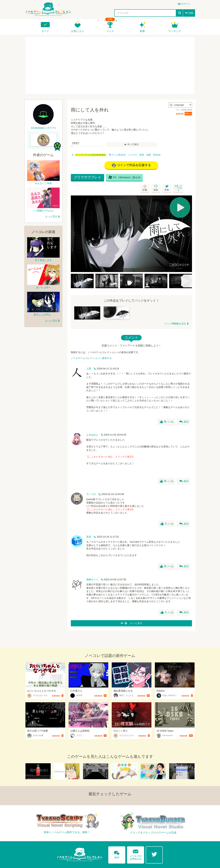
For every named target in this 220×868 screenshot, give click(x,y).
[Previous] (75, 224)
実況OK (157, 155)
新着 (142, 31)
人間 (89, 359)
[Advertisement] (110, 65)
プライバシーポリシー (182, 863)
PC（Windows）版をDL (124, 178)
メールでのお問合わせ (136, 844)
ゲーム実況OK (118, 155)
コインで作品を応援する (131, 165)
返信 (184, 412)
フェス (110, 31)
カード (45, 31)
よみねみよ (92, 425)
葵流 (89, 527)
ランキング (175, 31)
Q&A (117, 844)
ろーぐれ (91, 484)
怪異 (142, 155)
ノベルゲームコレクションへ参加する (91, 348)
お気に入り (78, 31)
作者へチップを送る (187, 178)
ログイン (186, 4)
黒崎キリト (92, 570)
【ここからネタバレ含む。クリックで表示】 (110, 447)
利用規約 (161, 863)
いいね (166, 412)
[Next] (188, 224)
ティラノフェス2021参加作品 (91, 155)
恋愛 (148, 155)
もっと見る (51, 216)
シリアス (133, 155)
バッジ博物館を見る (175, 314)
